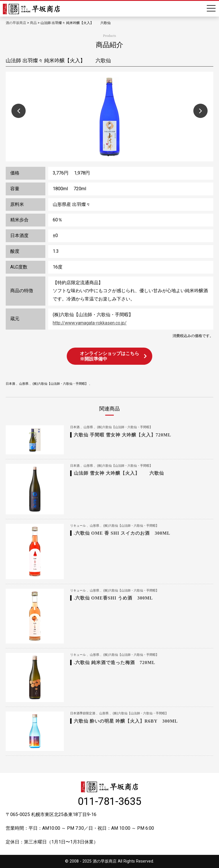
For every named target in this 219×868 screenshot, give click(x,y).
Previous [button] (19, 111)
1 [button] (108, 156)
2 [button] (114, 156)
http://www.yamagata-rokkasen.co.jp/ (90, 323)
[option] (109, 117)
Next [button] (200, 111)
